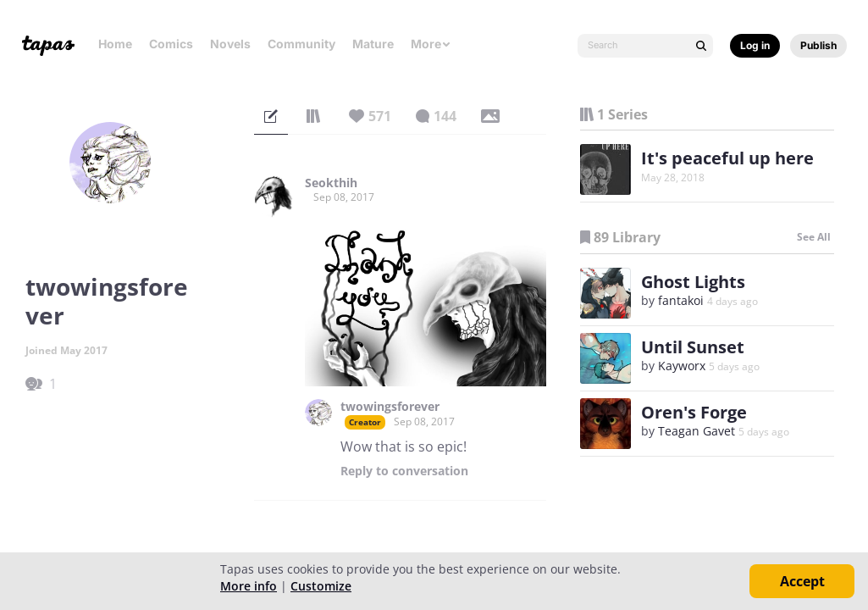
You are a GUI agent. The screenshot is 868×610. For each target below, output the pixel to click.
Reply (404, 471)
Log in (755, 45)
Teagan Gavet (697, 431)
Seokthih (331, 183)
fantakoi (681, 300)
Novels (230, 44)
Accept (802, 581)
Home (115, 44)
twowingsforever (390, 407)
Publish (818, 45)
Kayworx (682, 366)
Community (301, 44)
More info (249, 586)
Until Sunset (693, 347)
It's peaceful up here (727, 158)
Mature (373, 44)
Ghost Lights (693, 282)
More (431, 44)
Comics (171, 44)
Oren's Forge (694, 412)
